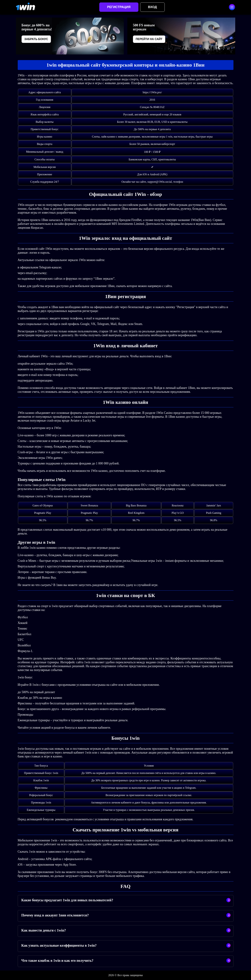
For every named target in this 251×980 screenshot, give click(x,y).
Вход (152, 7)
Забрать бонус (36, 39)
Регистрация (119, 7)
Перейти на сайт (149, 39)
